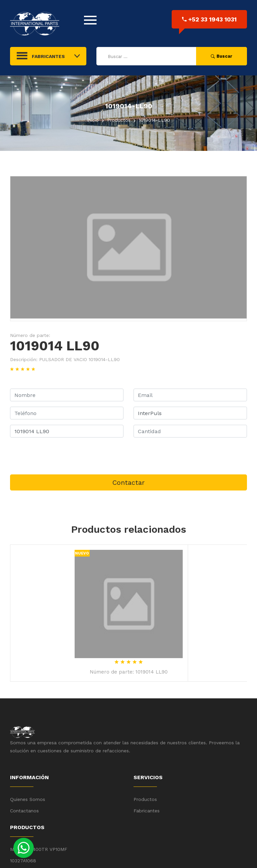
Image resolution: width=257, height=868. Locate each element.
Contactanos (24, 811)
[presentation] (61, 456)
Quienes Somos (28, 799)
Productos (145, 799)
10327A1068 (23, 861)
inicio (93, 120)
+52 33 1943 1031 (209, 19)
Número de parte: (30, 335)
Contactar (128, 482)
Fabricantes (147, 811)
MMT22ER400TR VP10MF (39, 849)
